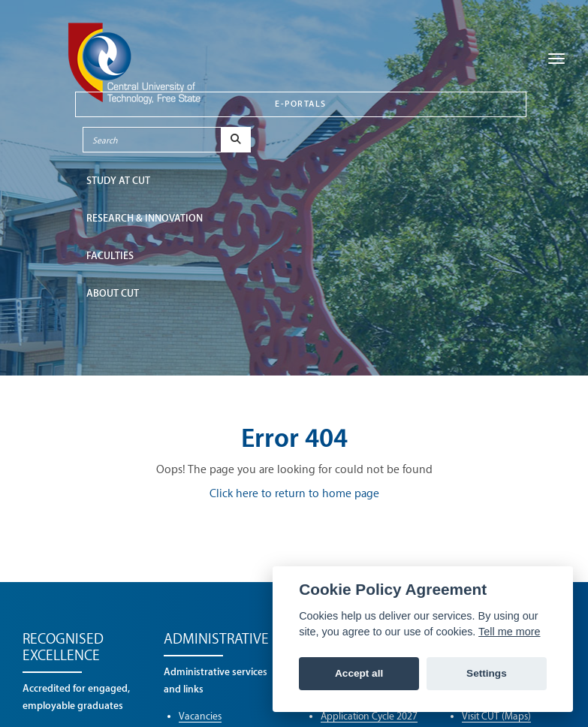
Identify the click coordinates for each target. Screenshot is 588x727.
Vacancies (200, 716)
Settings (487, 673)
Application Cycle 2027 (369, 716)
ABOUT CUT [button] (113, 293)
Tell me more (509, 632)
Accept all (359, 673)
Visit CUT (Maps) (496, 716)
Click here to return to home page (294, 494)
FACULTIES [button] (110, 256)
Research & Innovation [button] (145, 218)
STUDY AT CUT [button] (118, 181)
